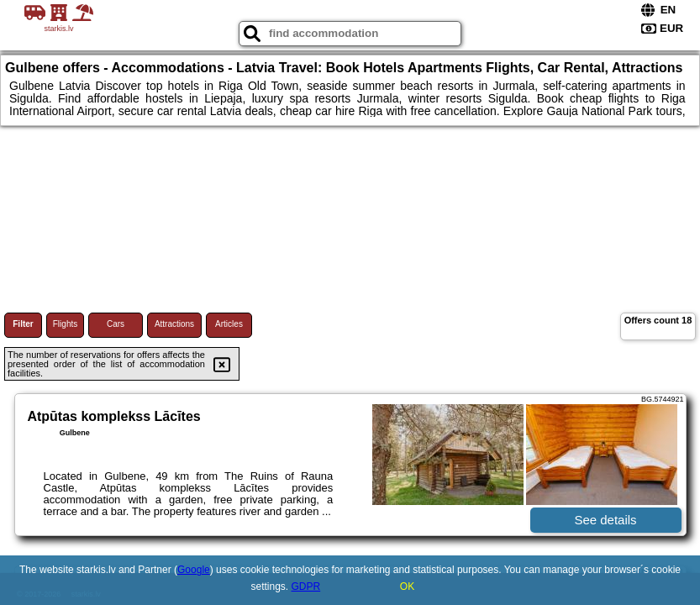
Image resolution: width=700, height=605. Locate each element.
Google (194, 570)
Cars (116, 324)
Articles (229, 324)
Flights (65, 324)
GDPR (306, 587)
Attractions (174, 324)
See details (605, 520)
